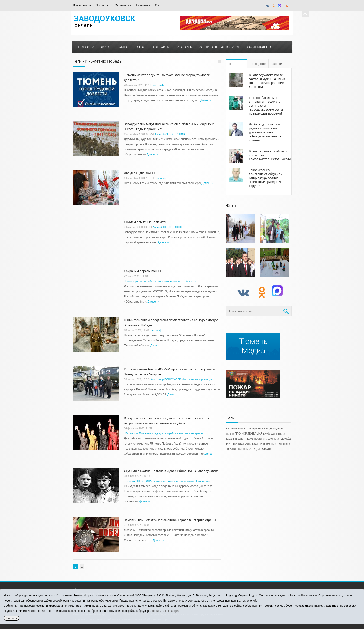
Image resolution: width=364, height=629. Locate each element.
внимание (270, 444)
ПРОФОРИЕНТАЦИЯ (249, 434)
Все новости (82, 5)
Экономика (123, 5)
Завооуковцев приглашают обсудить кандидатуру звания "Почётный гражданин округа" (265, 178)
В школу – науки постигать (250, 439)
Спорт (159, 5)
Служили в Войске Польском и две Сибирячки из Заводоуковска (171, 471)
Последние (258, 64)
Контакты (161, 47)
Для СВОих (264, 449)
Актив (234, 449)
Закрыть (11, 618)
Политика (143, 5)
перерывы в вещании (262, 428)
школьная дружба (279, 439)
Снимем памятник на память (145, 222)
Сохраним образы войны (143, 271)
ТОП (232, 64)
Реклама (184, 47)
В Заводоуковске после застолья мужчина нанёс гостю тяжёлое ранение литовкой (267, 81)
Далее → (206, 100)
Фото (106, 47)
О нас (141, 47)
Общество (103, 5)
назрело (231, 428)
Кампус (242, 428)
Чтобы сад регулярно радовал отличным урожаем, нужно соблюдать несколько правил (265, 132)
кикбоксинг (270, 434)
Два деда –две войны (140, 173)
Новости (86, 47)
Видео (123, 47)
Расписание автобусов (219, 47)
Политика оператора (165, 611)
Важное (278, 64)
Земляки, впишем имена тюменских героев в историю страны (170, 520)
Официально (259, 47)
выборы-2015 (247, 449)
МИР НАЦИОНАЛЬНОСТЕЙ (244, 444)
